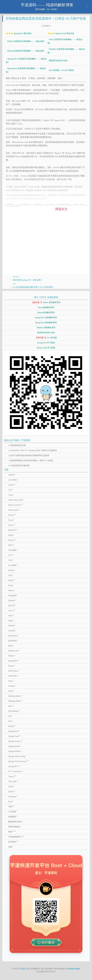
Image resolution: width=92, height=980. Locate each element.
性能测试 (13, 816)
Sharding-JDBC (15, 701)
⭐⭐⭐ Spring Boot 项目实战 (19, 33)
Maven (12, 590)
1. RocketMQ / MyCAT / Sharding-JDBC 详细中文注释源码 (33, 450)
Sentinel (12, 686)
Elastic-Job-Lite (15, 505)
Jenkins (12, 570)
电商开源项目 (15, 826)
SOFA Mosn (14, 671)
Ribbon (12, 656)
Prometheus (13, 635)
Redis (11, 646)
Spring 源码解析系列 (46, 312)
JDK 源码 (13, 550)
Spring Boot (14, 731)
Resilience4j (14, 651)
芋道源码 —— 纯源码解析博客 (47, 5)
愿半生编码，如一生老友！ (47, 9)
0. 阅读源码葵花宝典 (17, 445)
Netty (11, 615)
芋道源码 (22, 969)
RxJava (12, 666)
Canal (11, 495)
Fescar (11, 520)
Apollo (12, 485)
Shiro (11, 706)
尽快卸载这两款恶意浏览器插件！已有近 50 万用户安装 (46, 19)
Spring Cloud (14, 736)
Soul (11, 721)
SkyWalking (14, 711)
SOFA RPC (13, 676)
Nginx (11, 620)
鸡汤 (11, 847)
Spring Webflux (15, 751)
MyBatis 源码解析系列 (46, 328)
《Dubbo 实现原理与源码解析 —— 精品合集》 (26, 41)
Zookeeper (13, 796)
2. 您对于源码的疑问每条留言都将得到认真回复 (29, 455)
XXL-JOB (13, 781)
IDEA (11, 545)
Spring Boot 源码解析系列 (46, 323)
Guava (12, 525)
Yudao (11, 786)
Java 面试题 (46, 338)
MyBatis (12, 600)
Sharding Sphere (15, 696)
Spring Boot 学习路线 (46, 343)
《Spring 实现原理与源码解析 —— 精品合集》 (26, 51)
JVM (11, 560)
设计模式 (13, 842)
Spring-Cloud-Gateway (18, 761)
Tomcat (12, 776)
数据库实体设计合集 (46, 333)
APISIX (12, 475)
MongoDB (13, 595)
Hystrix (12, 540)
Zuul (11, 801)
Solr (10, 716)
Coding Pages (74, 969)
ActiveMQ (13, 480)
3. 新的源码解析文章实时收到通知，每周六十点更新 (31, 460)
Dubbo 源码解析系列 (46, 302)
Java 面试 (13, 565)
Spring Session (15, 746)
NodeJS (12, 625)
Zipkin (12, 791)
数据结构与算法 (16, 821)
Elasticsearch (14, 510)
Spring (12, 726)
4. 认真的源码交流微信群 (19, 465)
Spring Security (15, 741)
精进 (12, 832)
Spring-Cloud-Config (17, 756)
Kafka (12, 580)
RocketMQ (14, 661)
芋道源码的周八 (16, 837)
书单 (11, 806)
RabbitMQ (13, 641)
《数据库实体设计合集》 (58, 61)
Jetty (11, 575)
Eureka (12, 515)
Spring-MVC (14, 766)
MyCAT (12, 605)
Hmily (11, 535)
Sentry (11, 691)
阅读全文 (61, 209)
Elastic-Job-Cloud (16, 500)
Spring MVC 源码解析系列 (46, 317)
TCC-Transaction (16, 771)
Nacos (12, 610)
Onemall (12, 630)
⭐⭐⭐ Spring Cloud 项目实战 (61, 33)
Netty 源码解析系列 (46, 307)
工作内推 (13, 811)
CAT (11, 490)
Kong (11, 585)
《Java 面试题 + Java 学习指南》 (61, 70)
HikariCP (13, 530)
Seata (11, 681)
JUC (11, 555)
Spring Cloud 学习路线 (46, 348)
